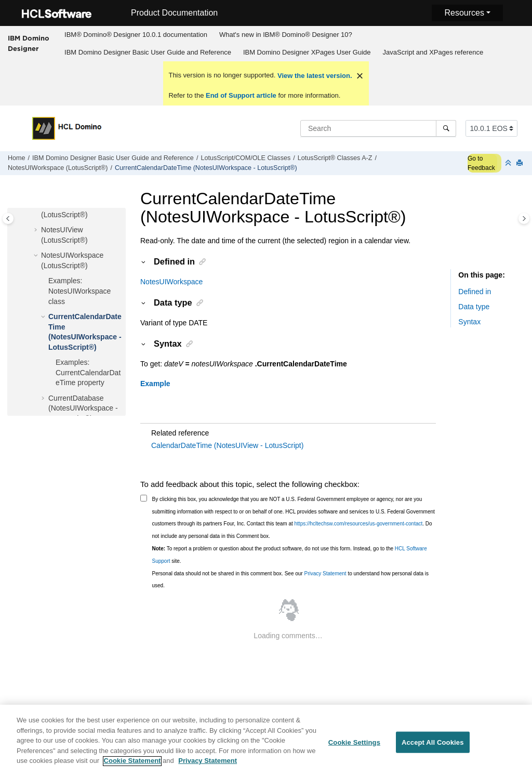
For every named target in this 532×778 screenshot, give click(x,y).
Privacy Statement (325, 573)
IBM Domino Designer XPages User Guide (307, 52)
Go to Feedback (481, 163)
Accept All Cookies (433, 747)
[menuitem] (136, 35)
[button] (37, 230)
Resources (464, 13)
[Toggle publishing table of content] (8, 219)
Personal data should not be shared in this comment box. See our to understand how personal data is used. (291, 580)
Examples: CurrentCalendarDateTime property (88, 372)
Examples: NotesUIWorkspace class (79, 291)
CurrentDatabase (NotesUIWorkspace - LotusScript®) (83, 408)
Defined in (475, 292)
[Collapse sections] (509, 163)
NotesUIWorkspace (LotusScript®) (58, 168)
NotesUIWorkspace (171, 282)
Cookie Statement (132, 766)
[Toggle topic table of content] (524, 219)
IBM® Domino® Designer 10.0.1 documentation (136, 35)
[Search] (446, 128)
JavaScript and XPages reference (433, 52)
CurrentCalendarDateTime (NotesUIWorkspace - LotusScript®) (206, 168)
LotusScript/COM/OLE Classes (245, 158)
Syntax (469, 322)
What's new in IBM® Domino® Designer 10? (286, 35)
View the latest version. (314, 76)
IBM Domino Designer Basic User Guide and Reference (148, 52)
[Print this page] (521, 163)
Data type (474, 307)
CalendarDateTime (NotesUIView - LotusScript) (227, 445)
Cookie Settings (354, 747)
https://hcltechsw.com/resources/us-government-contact (359, 524)
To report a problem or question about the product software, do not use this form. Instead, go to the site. (290, 555)
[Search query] (378, 128)
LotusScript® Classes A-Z (335, 158)
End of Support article (241, 95)
